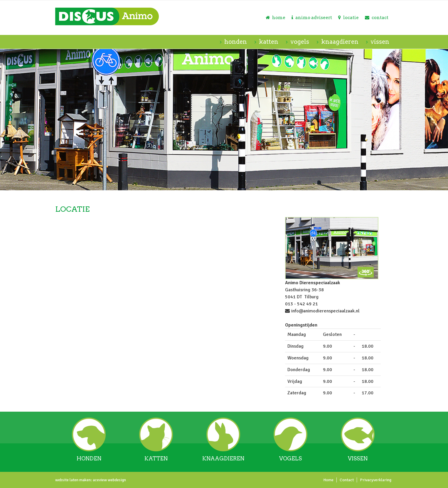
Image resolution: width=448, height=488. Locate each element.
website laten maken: (74, 480)
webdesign (116, 480)
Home (328, 480)
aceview (99, 480)
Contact (347, 480)
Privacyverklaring (376, 480)
